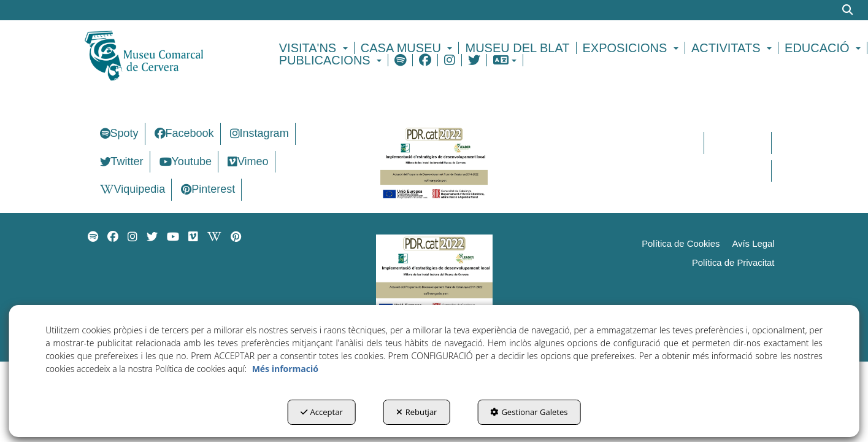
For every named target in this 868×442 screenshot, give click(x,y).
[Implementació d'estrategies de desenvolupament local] (434, 162)
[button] (165, 54)
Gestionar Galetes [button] (529, 412)
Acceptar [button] (322, 412)
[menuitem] (315, 48)
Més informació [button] (285, 369)
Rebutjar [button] (417, 412)
